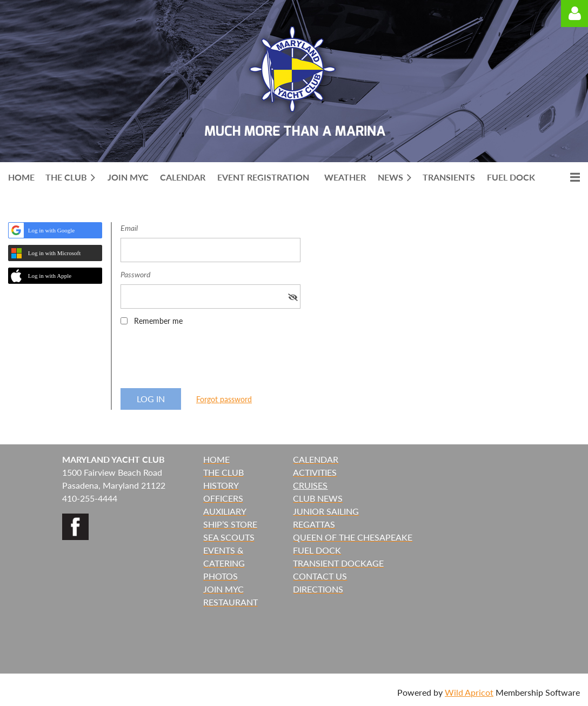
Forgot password (224, 399)
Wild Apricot (469, 692)
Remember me (158, 321)
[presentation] (203, 361)
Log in (574, 14)
